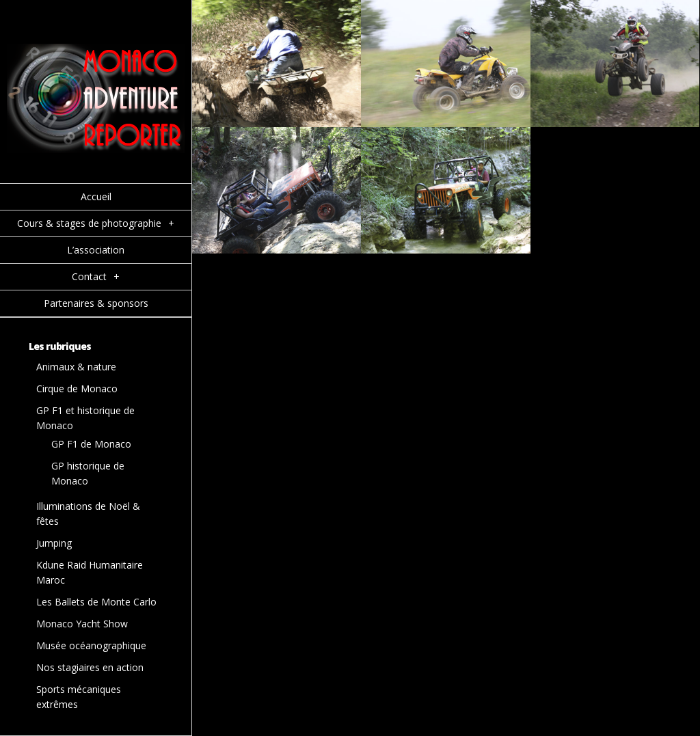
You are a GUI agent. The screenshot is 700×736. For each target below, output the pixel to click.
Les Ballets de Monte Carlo (96, 602)
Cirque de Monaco (77, 389)
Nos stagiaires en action (90, 667)
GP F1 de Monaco (91, 444)
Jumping (54, 543)
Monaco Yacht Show (82, 624)
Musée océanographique (91, 645)
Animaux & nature (76, 367)
